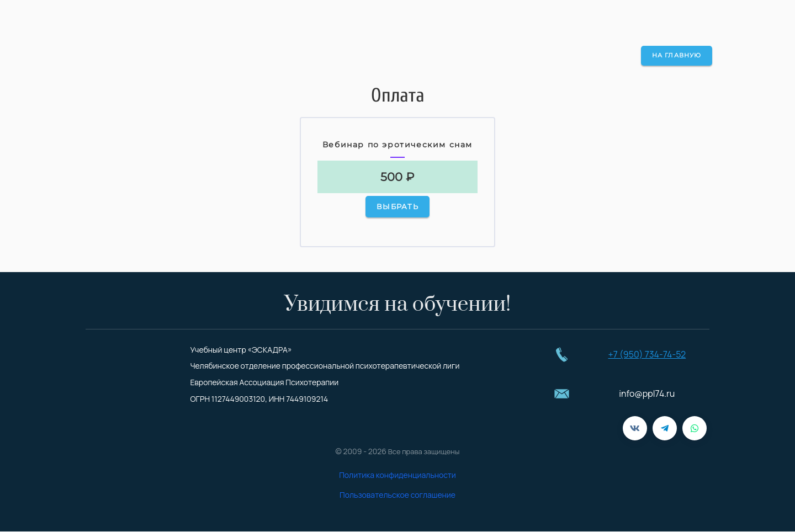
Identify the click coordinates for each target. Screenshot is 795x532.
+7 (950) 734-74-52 (647, 354)
